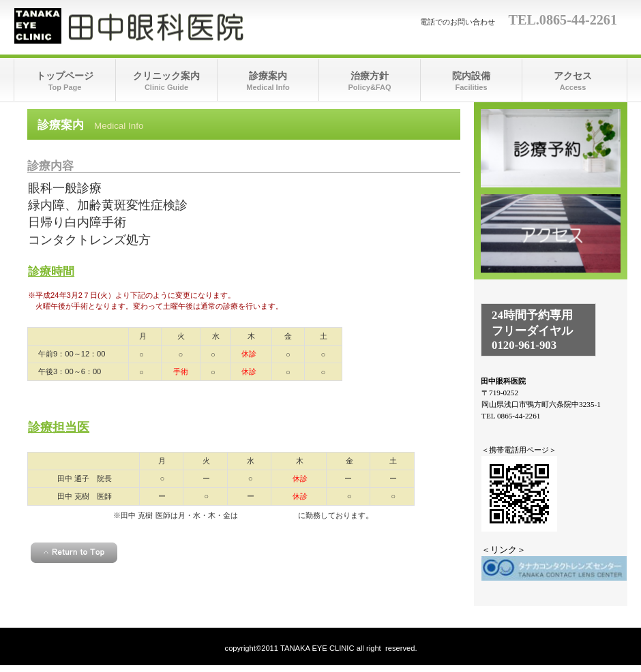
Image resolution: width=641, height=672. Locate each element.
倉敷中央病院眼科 (268, 515)
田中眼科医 (150, 26)
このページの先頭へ (74, 553)
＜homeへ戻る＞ (244, 581)
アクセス (551, 233)
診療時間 (551, 148)
